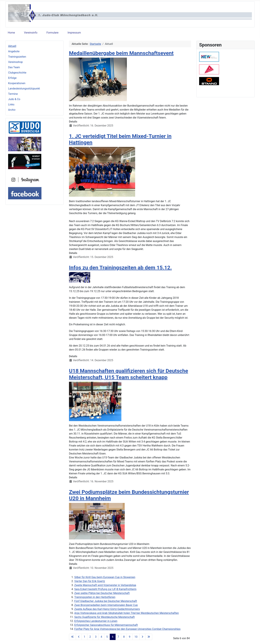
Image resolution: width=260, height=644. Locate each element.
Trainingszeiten (17, 57)
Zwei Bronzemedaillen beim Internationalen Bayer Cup (106, 605)
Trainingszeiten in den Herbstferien (95, 597)
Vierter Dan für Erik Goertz (90, 581)
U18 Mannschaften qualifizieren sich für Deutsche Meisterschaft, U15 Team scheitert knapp (129, 374)
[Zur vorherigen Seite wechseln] (79, 637)
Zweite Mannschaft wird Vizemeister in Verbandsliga (105, 585)
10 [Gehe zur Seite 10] (136, 637)
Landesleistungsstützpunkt (24, 89)
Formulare (52, 33)
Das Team (14, 67)
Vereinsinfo (31, 33)
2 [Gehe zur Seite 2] (90, 637)
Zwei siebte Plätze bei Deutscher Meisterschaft (102, 593)
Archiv (12, 110)
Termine (13, 94)
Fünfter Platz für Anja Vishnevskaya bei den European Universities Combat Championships (127, 629)
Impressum (74, 33)
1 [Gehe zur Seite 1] (84, 637)
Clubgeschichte (17, 73)
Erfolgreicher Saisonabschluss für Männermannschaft (106, 625)
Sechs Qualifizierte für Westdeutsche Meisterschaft (104, 617)
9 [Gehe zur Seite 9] (130, 637)
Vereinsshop (15, 62)
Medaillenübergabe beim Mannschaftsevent (121, 53)
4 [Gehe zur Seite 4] (101, 637)
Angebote (14, 51)
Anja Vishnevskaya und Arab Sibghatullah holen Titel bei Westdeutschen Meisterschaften (127, 613)
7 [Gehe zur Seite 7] (118, 637)
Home (11, 33)
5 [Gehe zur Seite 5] (107, 637)
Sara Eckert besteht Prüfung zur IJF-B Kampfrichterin (105, 589)
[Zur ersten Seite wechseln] (72, 637)
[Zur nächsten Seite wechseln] (142, 637)
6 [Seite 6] (113, 637)
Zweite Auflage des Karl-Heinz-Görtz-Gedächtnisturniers (107, 609)
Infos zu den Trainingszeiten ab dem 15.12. (120, 268)
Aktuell (12, 46)
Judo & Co (14, 99)
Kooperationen (17, 83)
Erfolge (12, 78)
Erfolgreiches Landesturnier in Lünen (96, 621)
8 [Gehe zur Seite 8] (124, 637)
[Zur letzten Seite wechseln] (149, 637)
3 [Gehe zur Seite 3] (96, 637)
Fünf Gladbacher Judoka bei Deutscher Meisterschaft (106, 601)
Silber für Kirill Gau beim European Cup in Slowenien (105, 577)
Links (11, 104)
